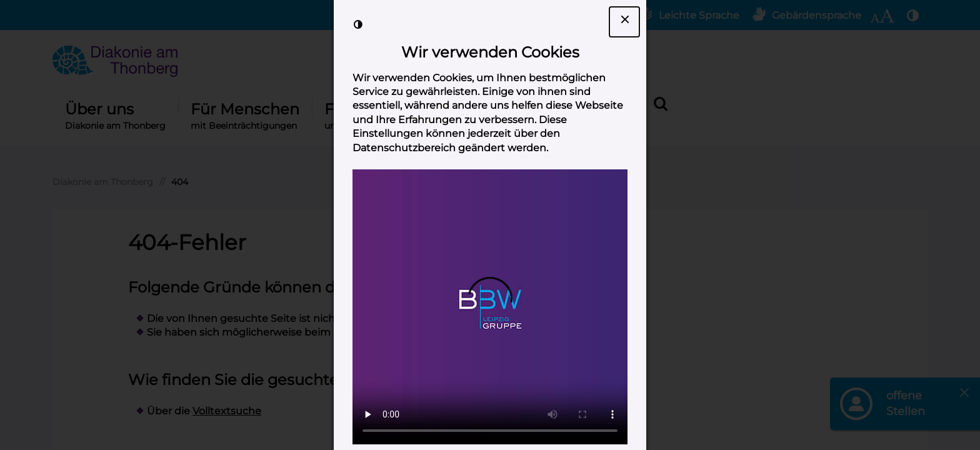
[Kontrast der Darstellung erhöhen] (358, 24)
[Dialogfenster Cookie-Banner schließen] (624, 22)
